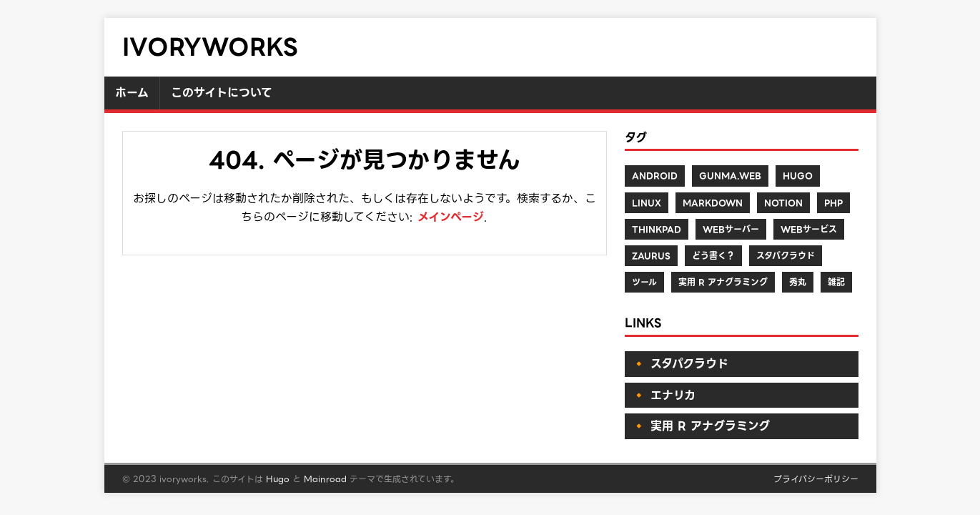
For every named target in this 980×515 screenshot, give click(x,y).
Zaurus (651, 256)
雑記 (836, 282)
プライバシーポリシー (816, 479)
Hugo (798, 176)
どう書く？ (713, 256)
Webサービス (809, 229)
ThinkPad (657, 229)
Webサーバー (731, 229)
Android (655, 176)
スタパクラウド (786, 256)
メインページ (451, 217)
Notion (783, 203)
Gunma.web (730, 176)
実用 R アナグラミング (723, 282)
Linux (647, 203)
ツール (644, 282)
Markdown (713, 203)
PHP (833, 203)
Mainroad (325, 479)
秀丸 (798, 282)
